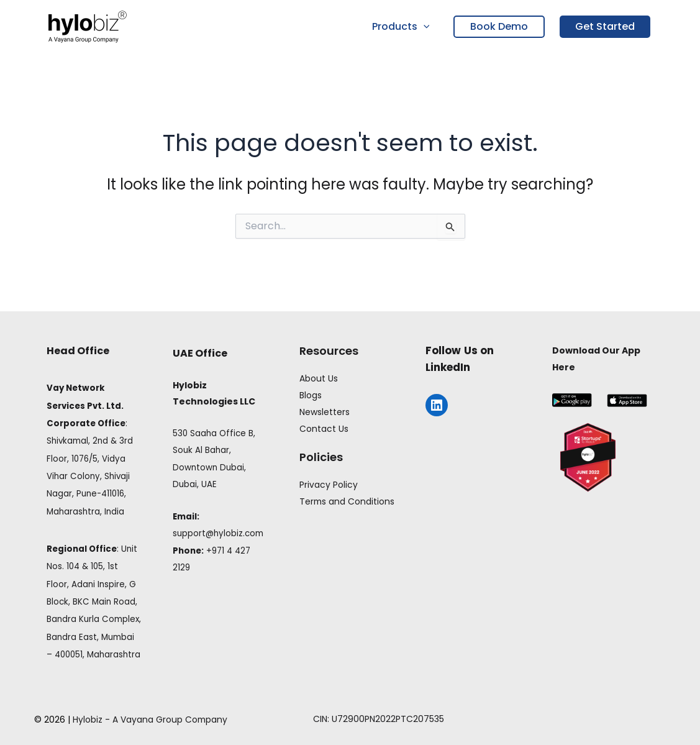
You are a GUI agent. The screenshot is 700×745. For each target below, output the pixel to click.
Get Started (605, 26)
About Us (319, 378)
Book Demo (499, 26)
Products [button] (402, 27)
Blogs (311, 395)
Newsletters (325, 411)
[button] (425, 27)
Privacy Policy (329, 483)
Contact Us (324, 427)
